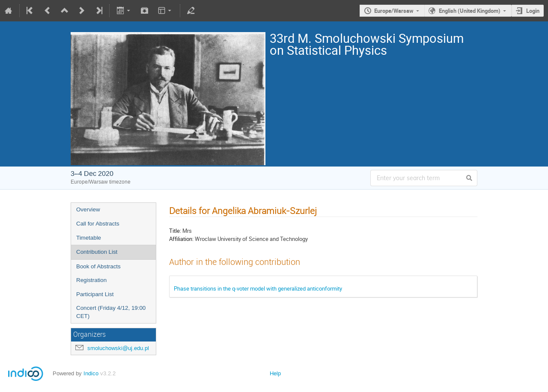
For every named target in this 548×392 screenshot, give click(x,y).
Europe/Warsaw (394, 11)
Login (533, 11)
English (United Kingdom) (470, 11)
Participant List (95, 294)
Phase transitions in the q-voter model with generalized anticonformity (258, 288)
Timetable (89, 238)
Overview (88, 209)
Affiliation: (181, 239)
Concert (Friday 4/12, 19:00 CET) (111, 312)
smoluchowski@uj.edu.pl (118, 348)
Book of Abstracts (98, 266)
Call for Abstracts (98, 224)
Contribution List (97, 252)
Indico (91, 373)
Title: (175, 231)
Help (275, 373)
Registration (91, 280)
